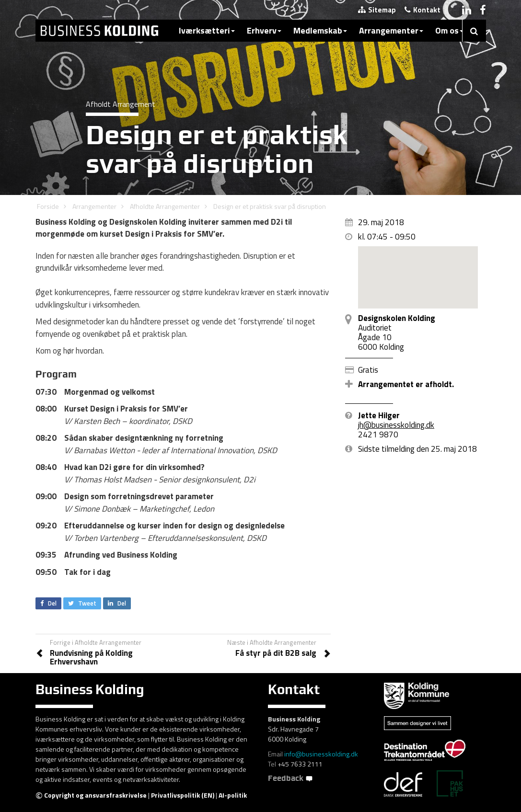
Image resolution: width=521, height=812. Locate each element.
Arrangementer (391, 30)
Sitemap (377, 10)
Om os (449, 30)
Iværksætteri (207, 30)
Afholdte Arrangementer (165, 206)
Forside (48, 206)
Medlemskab (320, 30)
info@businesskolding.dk (321, 754)
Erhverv (264, 30)
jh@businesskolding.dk (396, 425)
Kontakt (423, 10)
